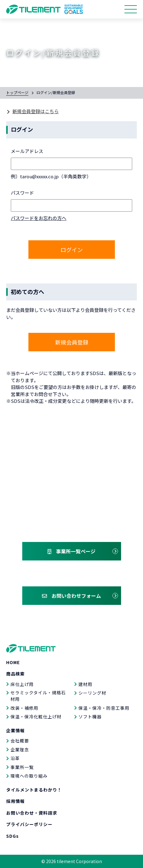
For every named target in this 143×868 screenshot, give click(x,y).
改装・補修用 (24, 708)
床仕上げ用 (22, 684)
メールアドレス (27, 151)
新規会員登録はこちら (36, 111)
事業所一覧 (22, 767)
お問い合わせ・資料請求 (32, 813)
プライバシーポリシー (29, 824)
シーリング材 (92, 693)
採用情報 (15, 801)
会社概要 (20, 741)
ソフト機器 (90, 717)
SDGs (13, 836)
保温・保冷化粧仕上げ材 (36, 717)
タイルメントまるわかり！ (34, 790)
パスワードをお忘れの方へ (39, 218)
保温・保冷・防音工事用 (104, 708)
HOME (13, 662)
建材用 (85, 684)
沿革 (15, 758)
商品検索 (15, 674)
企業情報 (15, 730)
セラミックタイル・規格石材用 (38, 696)
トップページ (17, 92)
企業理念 (20, 750)
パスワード (22, 193)
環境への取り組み (29, 776)
